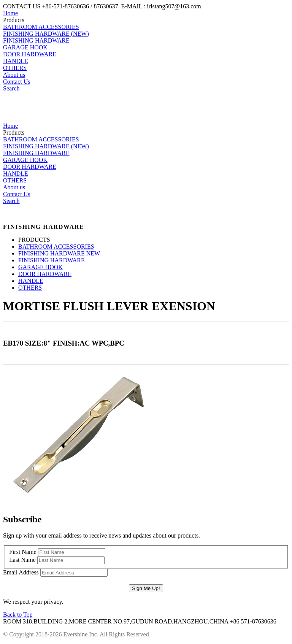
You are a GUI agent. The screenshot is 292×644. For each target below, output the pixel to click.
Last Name (22, 560)
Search (11, 88)
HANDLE (16, 61)
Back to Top (18, 615)
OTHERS (15, 68)
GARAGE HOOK (25, 47)
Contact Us (17, 82)
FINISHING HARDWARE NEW (59, 253)
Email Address (21, 572)
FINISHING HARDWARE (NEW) (46, 34)
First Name (23, 552)
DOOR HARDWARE (30, 54)
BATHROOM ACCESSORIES (41, 27)
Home (10, 13)
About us (14, 75)
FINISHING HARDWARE (36, 40)
